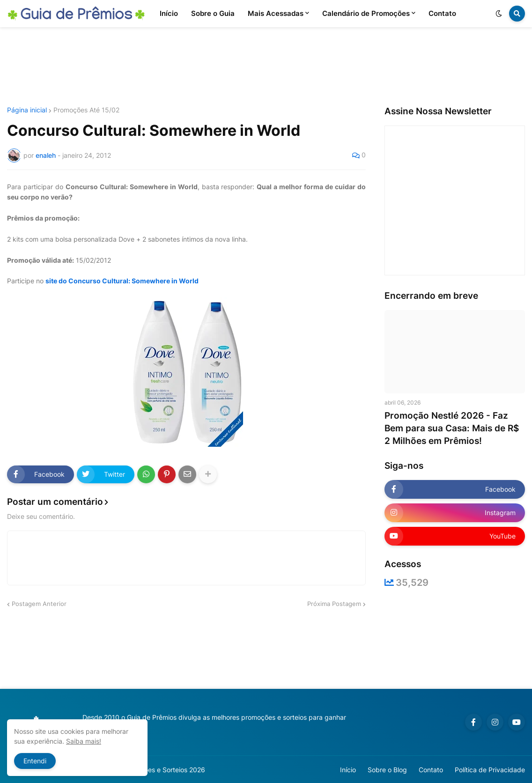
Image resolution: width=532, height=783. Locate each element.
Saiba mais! (84, 741)
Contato (431, 770)
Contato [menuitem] (442, 13)
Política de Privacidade (490, 770)
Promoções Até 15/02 (86, 110)
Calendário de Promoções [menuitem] (366, 13)
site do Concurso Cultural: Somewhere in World (122, 281)
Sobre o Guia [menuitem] (213, 13)
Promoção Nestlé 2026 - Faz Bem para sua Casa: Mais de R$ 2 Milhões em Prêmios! (452, 428)
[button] (499, 14)
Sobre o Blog (387, 770)
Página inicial (27, 110)
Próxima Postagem (334, 604)
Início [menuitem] (169, 13)
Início (348, 770)
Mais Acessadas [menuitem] (276, 13)
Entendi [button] (35, 761)
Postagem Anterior (39, 604)
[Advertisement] (266, 67)
